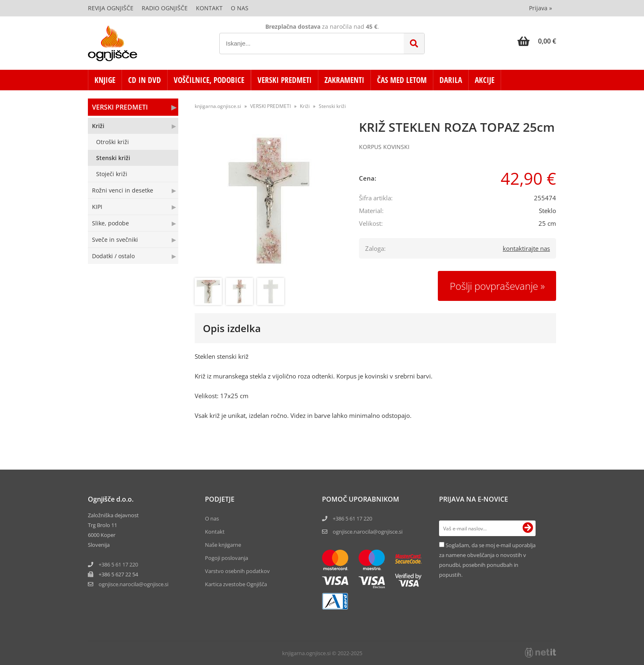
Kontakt (209, 8)
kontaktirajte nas (526, 248)
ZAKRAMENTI (344, 80)
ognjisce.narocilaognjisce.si (133, 584)
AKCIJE (485, 80)
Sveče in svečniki (115, 240)
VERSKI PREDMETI (285, 80)
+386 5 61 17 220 (118, 564)
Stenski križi (113, 158)
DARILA (451, 80)
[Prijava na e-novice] (528, 528)
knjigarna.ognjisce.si (218, 106)
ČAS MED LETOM (402, 80)
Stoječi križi (112, 174)
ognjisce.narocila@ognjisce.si (368, 532)
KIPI (97, 207)
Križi (98, 126)
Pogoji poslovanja (227, 558)
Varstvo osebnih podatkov (237, 571)
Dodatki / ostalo (113, 256)
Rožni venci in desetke (123, 190)
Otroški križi (113, 142)
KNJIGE (105, 80)
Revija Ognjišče (111, 8)
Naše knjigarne (223, 545)
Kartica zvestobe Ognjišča (236, 584)
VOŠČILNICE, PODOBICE (209, 80)
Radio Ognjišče (165, 8)
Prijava (540, 8)
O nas (240, 8)
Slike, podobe (110, 223)
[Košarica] (537, 41)
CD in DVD (145, 80)
